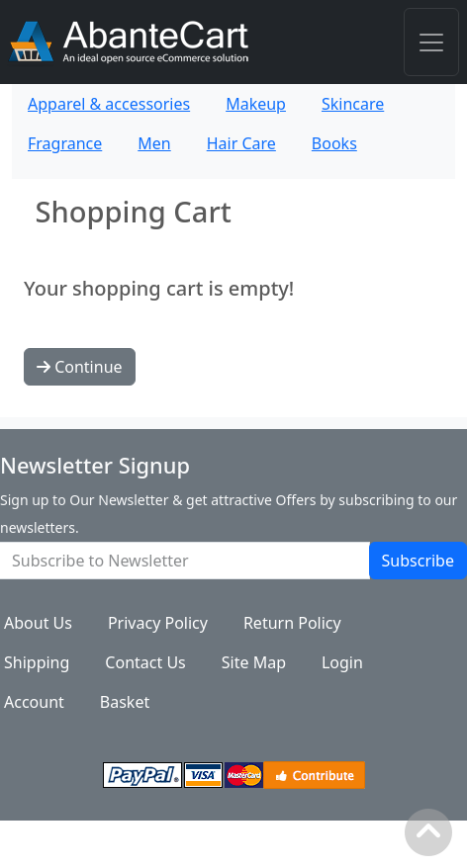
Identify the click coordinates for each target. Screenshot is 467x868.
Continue (80, 367)
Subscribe (418, 561)
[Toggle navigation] (431, 42)
